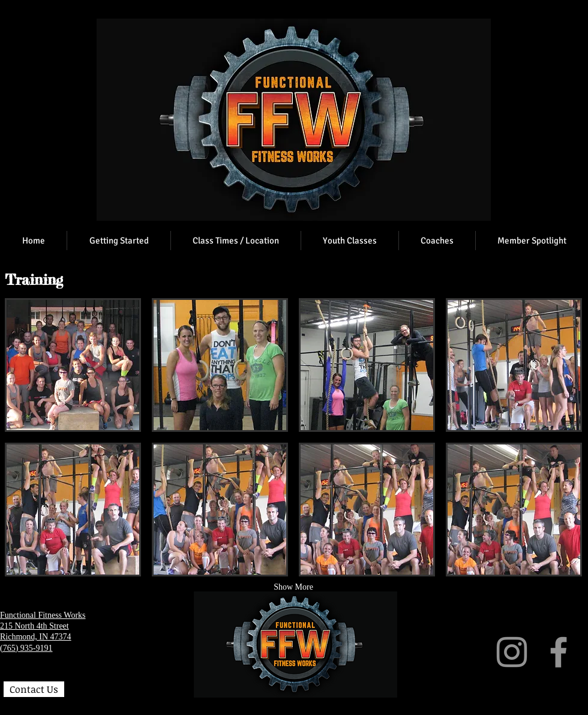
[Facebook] (559, 652)
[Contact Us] (34, 689)
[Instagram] (512, 652)
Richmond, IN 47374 (36, 637)
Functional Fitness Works (43, 615)
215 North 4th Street (34, 626)
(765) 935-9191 (26, 648)
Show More (293, 587)
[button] (73, 365)
